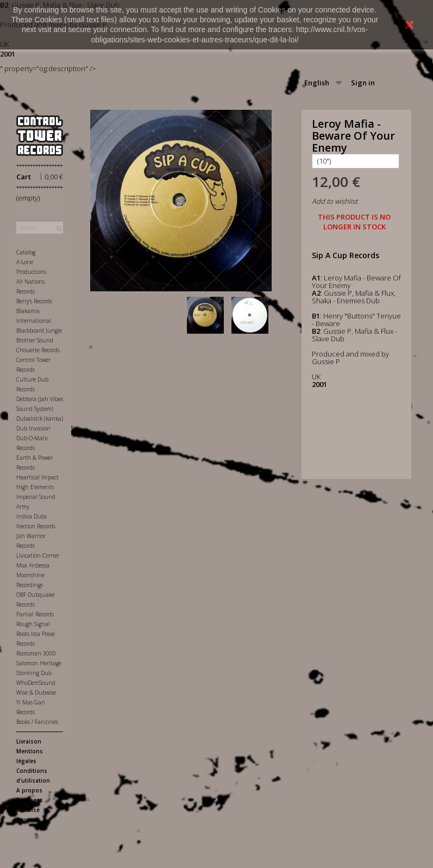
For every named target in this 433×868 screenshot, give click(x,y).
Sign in (363, 83)
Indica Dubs (32, 516)
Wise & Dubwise (36, 692)
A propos (29, 790)
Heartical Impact (37, 477)
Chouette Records (38, 350)
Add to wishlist (335, 201)
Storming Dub (34, 673)
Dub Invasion (33, 428)
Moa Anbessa (33, 565)
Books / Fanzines (37, 722)
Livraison (29, 741)
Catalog (26, 252)
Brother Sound (35, 340)
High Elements (35, 487)
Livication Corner (38, 555)
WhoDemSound (36, 683)
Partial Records (35, 614)
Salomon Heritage (39, 663)
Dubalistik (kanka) (40, 419)
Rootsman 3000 (36, 653)
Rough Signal (33, 624)
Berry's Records (34, 301)
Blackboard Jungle (39, 330)
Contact (27, 820)
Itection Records (36, 526)
